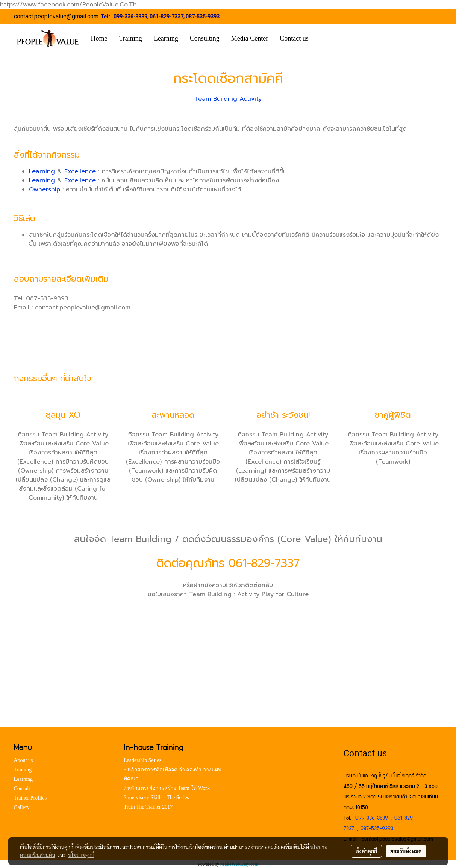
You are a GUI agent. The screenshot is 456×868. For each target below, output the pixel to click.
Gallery (22, 807)
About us (23, 760)
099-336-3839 (130, 17)
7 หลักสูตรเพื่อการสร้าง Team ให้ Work (167, 788)
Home (99, 38)
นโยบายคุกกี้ (81, 855)
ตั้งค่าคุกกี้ (366, 851)
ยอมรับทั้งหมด (406, 851)
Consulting (205, 38)
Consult (22, 788)
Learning (166, 38)
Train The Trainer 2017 (148, 807)
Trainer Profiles (30, 798)
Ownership (45, 189)
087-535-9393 (203, 17)
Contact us (294, 38)
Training (131, 38)
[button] (326, 39)
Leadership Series (142, 760)
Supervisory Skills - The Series (156, 798)
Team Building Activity (228, 99)
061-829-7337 (167, 17)
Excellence (80, 171)
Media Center (250, 38)
